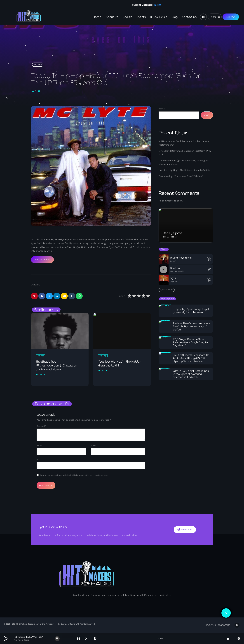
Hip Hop (38, 65)
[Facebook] (203, 17)
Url (38, 460)
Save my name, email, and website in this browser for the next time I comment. (74, 475)
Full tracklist (167, 290)
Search (162, 109)
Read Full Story (42, 260)
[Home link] (23, 17)
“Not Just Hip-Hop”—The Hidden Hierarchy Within (184, 170)
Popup (231, 17)
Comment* (41, 426)
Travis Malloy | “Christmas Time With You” (181, 176)
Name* (39, 445)
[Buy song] (209, 259)
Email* (94, 445)
